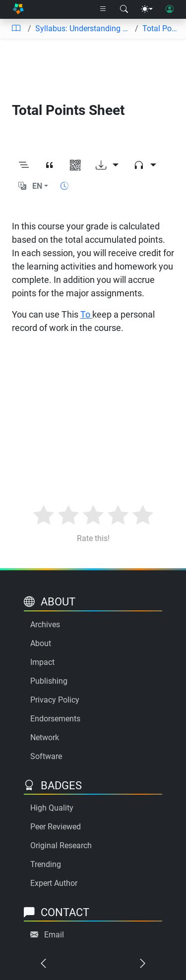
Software (46, 756)
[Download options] (107, 165)
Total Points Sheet (160, 28)
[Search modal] (124, 9)
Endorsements (55, 719)
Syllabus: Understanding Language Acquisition (83, 28)
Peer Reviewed (56, 827)
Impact (42, 662)
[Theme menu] (147, 9)
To (86, 314)
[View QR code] (75, 165)
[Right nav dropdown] (103, 9)
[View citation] (50, 165)
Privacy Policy (55, 700)
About (41, 643)
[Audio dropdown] (145, 165)
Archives (45, 625)
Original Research (61, 845)
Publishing (49, 681)
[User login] (170, 9)
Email (54, 935)
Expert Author (54, 883)
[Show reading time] (64, 186)
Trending (46, 864)
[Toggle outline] (24, 165)
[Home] (18, 10)
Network (45, 737)
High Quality (52, 808)
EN (37, 186)
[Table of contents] (16, 29)
